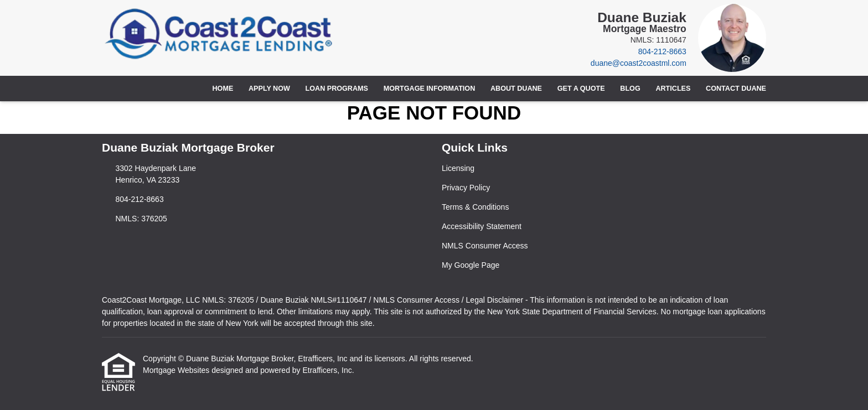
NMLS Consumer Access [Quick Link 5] (485, 246)
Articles (673, 89)
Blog (630, 89)
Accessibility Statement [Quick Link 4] (482, 226)
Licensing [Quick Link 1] (458, 168)
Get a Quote (581, 89)
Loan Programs (337, 89)
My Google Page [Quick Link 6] (471, 265)
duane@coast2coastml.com (639, 63)
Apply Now (269, 89)
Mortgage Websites (177, 370)
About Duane (516, 89)
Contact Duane (736, 89)
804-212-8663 (662, 51)
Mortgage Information (430, 89)
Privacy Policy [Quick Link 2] (466, 188)
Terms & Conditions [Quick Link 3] (475, 207)
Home (223, 89)
